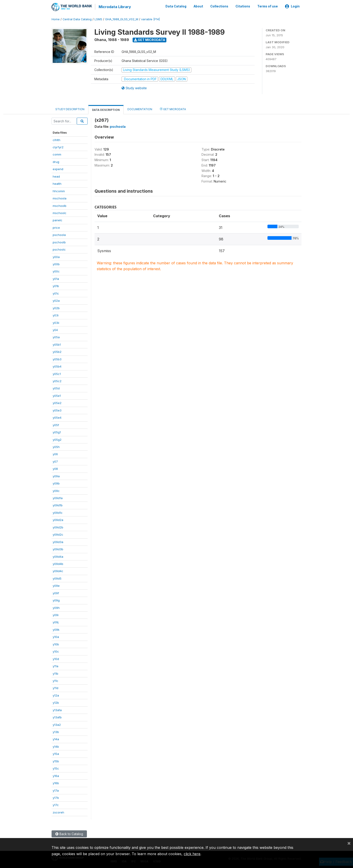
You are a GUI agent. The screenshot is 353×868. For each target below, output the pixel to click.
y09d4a (58, 556)
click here (192, 854)
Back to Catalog (69, 834)
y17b (56, 797)
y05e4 (57, 417)
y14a (56, 739)
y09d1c (58, 512)
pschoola (59, 235)
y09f (56, 593)
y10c (56, 651)
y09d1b (58, 505)
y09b (56, 483)
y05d (56, 388)
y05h (56, 447)
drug (56, 162)
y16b (56, 783)
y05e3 (57, 410)
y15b (56, 761)
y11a (55, 666)
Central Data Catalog (77, 19)
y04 (55, 330)
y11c (55, 681)
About (198, 6)
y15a (56, 754)
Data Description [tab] (106, 110)
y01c (56, 293)
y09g (56, 600)
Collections (219, 6)
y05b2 (57, 352)
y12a (56, 695)
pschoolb (59, 242)
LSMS (98, 19)
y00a (56, 256)
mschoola (60, 198)
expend (58, 169)
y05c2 (57, 381)
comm (57, 154)
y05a (56, 337)
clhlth (57, 139)
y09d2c (58, 534)
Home (56, 19)
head (56, 176)
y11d (55, 688)
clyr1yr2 (58, 147)
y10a (56, 637)
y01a (56, 279)
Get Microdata (150, 40)
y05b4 (57, 366)
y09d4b (58, 564)
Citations (243, 6)
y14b (56, 746)
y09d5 (57, 578)
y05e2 (57, 403)
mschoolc (60, 213)
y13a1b (57, 717)
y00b (56, 264)
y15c (56, 768)
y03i (56, 315)
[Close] (349, 843)
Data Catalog (176, 6)
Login (292, 6)
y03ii (56, 322)
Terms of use (268, 6)
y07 (55, 461)
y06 (55, 454)
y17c (56, 805)
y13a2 (57, 724)
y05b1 (57, 344)
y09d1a (58, 498)
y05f (56, 425)
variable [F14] (150, 19)
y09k (56, 629)
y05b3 (57, 359)
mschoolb (60, 205)
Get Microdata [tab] (173, 109)
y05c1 (57, 373)
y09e (56, 585)
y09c (56, 490)
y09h (56, 607)
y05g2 (57, 439)
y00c (56, 271)
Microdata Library (115, 7)
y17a (56, 790)
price (56, 227)
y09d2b (58, 527)
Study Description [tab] (70, 109)
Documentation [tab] (140, 109)
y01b (56, 286)
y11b (55, 673)
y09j (56, 622)
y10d (56, 658)
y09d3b (58, 549)
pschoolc (59, 249)
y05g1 (57, 432)
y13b (56, 732)
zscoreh (58, 812)
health (57, 183)
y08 (55, 468)
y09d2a (58, 520)
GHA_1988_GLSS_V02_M (122, 19)
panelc (58, 220)
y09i (56, 615)
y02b (56, 308)
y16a (56, 775)
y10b (56, 644)
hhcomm (59, 191)
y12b (56, 702)
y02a (56, 300)
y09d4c (58, 571)
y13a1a (57, 710)
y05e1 (57, 395)
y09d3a (58, 541)
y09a (56, 476)
